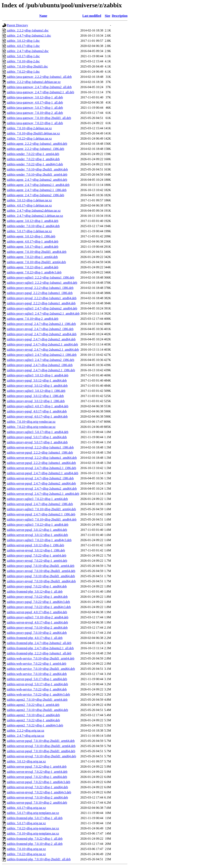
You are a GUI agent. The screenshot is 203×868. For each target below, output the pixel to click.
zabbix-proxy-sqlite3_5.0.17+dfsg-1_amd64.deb (38, 432)
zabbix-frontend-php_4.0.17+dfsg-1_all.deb (35, 638)
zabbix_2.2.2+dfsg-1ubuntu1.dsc (28, 30)
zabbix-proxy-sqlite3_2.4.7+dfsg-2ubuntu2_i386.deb (41, 360)
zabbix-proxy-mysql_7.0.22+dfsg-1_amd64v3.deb (39, 607)
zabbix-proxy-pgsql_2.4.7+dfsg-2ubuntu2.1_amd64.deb (42, 344)
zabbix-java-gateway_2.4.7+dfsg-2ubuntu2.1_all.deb (41, 92)
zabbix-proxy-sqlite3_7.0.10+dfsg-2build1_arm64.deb (41, 509)
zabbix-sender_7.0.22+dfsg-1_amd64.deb (33, 159)
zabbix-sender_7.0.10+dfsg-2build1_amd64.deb (37, 169)
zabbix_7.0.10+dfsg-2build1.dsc (27, 66)
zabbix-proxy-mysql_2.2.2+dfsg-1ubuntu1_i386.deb (40, 288)
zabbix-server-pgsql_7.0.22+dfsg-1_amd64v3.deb (39, 782)
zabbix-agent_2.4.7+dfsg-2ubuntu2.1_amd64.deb (38, 185)
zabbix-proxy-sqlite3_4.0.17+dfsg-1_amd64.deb (38, 406)
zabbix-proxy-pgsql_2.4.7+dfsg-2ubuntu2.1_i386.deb (41, 370)
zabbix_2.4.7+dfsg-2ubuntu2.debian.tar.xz (34, 211)
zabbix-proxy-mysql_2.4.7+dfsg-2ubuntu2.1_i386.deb (41, 324)
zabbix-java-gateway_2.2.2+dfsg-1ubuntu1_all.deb (39, 77)
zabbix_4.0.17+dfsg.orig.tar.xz (26, 808)
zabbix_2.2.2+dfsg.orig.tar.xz (26, 730)
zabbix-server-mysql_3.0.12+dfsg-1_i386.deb (36, 550)
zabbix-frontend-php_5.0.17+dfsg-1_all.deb (35, 818)
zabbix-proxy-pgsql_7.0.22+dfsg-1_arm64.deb (37, 555)
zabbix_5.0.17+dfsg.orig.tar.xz (26, 823)
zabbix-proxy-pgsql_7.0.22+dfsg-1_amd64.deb (37, 586)
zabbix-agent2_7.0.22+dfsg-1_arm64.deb (33, 705)
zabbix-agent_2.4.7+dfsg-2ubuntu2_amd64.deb (37, 180)
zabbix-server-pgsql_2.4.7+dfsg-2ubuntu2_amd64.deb (41, 483)
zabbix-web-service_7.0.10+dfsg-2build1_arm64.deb (41, 658)
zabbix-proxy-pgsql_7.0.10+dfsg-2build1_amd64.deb (41, 576)
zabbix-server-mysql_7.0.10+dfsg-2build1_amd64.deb (42, 756)
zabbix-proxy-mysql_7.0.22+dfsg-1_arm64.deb (37, 561)
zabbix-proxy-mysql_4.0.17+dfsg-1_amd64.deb (37, 416)
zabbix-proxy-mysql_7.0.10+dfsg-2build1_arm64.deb (41, 571)
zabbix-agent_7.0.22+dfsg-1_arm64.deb (32, 257)
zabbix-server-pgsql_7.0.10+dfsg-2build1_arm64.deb (41, 741)
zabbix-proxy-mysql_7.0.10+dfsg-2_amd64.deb (37, 628)
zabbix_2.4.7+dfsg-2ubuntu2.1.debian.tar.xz (35, 216)
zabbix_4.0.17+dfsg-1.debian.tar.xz (29, 205)
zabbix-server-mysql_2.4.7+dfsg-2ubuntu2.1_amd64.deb (43, 494)
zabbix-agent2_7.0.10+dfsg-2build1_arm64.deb (37, 700)
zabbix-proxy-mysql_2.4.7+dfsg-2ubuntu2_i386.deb (40, 329)
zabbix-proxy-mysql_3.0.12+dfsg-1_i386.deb (36, 401)
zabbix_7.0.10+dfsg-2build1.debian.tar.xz (33, 133)
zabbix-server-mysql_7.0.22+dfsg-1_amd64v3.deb (39, 792)
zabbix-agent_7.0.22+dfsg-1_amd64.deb (33, 267)
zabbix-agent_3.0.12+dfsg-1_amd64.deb (33, 221)
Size (107, 16)
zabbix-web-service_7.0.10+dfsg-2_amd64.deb (37, 674)
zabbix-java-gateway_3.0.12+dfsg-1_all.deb (35, 97)
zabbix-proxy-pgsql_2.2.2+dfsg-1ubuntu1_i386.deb (40, 293)
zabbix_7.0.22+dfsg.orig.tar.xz (26, 854)
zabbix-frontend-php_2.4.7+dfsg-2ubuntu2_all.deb (39, 643)
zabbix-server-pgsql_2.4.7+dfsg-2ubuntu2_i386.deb (40, 504)
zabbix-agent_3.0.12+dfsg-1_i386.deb (31, 236)
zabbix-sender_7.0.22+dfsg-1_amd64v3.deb (35, 164)
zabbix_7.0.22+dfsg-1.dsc (23, 72)
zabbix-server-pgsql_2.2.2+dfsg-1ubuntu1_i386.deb (40, 453)
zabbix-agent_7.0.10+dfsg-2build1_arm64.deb (36, 262)
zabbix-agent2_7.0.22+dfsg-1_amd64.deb (33, 720)
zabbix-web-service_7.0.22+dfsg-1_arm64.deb (37, 664)
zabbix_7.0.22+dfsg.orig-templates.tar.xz (33, 828)
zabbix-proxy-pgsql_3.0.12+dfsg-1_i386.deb (35, 396)
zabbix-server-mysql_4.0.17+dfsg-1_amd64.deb (37, 622)
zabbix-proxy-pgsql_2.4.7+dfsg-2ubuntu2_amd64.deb (41, 339)
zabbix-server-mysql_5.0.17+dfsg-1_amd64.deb (37, 684)
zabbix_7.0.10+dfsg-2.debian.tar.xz (29, 128)
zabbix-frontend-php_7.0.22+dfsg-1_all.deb (35, 839)
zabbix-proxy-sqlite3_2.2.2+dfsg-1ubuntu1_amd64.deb (42, 283)
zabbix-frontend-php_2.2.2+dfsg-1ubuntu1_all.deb (39, 653)
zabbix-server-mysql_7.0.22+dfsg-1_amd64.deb (37, 787)
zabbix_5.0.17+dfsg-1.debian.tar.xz (29, 231)
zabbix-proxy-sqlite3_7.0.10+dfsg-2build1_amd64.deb (42, 519)
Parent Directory (17, 25)
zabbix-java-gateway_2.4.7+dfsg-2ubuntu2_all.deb (39, 87)
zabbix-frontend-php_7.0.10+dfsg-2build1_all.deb (39, 859)
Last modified (92, 16)
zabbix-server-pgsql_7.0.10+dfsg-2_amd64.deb (37, 803)
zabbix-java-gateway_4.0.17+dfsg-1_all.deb (35, 102)
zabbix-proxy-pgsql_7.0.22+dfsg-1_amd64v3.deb (38, 602)
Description (120, 16)
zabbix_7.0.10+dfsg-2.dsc (23, 61)
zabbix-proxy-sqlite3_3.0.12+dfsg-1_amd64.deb (38, 375)
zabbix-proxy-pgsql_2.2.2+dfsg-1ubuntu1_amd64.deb (41, 303)
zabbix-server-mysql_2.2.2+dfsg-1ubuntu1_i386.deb (40, 447)
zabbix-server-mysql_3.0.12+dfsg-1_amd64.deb (37, 535)
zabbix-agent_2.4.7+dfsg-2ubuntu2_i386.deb (36, 195)
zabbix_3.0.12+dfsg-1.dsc (23, 41)
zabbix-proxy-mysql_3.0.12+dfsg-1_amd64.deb (37, 386)
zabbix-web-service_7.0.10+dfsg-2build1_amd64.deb (41, 669)
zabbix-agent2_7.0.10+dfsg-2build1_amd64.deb (37, 710)
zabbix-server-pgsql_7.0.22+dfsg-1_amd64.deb (37, 777)
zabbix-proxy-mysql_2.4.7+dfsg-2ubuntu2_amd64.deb (42, 334)
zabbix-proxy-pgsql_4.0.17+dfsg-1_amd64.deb (37, 411)
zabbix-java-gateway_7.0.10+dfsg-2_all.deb (35, 113)
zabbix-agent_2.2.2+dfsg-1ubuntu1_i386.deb (36, 149)
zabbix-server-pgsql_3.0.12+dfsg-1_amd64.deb (37, 530)
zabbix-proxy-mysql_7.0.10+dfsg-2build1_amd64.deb (41, 581)
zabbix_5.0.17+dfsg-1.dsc (23, 56)
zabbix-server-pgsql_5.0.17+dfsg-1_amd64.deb (37, 679)
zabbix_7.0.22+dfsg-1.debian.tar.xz (29, 138)
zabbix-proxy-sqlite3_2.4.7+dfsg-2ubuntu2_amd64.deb (42, 308)
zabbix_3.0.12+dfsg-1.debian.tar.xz (29, 200)
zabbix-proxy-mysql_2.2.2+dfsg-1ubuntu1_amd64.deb (42, 298)
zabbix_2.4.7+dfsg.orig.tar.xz (26, 736)
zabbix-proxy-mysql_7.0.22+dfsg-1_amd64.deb (37, 597)
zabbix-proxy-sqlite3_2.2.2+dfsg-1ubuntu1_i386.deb (41, 277)
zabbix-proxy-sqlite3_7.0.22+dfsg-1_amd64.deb (38, 525)
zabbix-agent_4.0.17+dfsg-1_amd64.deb (33, 241)
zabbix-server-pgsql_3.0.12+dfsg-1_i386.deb (35, 545)
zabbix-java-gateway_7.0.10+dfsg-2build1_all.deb (39, 118)
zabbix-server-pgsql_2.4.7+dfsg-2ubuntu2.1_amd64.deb (43, 473)
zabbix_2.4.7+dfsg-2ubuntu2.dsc (28, 51)
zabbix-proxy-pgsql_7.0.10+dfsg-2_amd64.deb (37, 633)
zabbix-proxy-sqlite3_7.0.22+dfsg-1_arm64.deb (37, 499)
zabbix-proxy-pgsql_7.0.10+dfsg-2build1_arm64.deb (41, 566)
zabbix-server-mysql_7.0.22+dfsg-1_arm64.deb (37, 772)
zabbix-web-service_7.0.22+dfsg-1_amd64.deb (37, 689)
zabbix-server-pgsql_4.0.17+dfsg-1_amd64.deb (37, 612)
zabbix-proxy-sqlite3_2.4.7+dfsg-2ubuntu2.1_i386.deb (42, 355)
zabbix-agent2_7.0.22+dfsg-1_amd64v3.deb (35, 725)
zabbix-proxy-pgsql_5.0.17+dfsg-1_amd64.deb (37, 437)
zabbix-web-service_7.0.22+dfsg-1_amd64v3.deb (38, 694)
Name (43, 16)
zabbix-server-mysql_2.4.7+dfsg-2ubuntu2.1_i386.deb (42, 468)
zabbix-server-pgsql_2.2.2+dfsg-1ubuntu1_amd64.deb (41, 463)
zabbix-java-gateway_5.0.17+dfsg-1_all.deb (35, 108)
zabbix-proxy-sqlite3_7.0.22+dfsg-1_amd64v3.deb (39, 540)
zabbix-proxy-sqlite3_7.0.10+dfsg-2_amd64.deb (38, 617)
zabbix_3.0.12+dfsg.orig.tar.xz (26, 761)
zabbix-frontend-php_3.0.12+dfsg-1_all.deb (35, 592)
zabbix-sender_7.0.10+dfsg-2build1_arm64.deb (37, 175)
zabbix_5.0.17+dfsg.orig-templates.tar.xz (33, 813)
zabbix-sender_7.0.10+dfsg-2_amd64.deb (33, 226)
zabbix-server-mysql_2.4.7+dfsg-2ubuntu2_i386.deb (40, 478)
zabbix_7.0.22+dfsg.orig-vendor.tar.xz (31, 427)
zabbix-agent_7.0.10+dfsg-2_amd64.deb (33, 319)
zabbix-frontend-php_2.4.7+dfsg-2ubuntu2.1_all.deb (40, 648)
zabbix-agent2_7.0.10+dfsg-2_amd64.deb (33, 715)
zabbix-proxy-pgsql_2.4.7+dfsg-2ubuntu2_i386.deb (40, 365)
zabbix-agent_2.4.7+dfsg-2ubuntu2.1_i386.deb (37, 190)
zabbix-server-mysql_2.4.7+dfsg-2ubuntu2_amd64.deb (42, 489)
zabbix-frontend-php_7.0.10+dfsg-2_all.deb (35, 844)
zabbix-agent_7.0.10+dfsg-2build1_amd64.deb (37, 252)
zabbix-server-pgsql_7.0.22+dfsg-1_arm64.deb (37, 767)
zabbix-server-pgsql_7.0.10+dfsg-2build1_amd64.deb (41, 751)
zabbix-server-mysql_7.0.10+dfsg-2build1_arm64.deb (41, 746)
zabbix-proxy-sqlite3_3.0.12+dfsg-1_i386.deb (36, 391)
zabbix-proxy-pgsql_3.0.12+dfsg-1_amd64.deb (37, 380)
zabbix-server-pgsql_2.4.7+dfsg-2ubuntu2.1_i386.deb (41, 514)
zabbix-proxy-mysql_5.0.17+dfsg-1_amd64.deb (37, 442)
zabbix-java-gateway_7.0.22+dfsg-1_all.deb (35, 123)
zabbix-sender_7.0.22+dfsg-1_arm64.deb (33, 154)
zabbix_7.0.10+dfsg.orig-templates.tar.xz (33, 833)
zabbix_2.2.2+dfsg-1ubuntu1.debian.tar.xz (34, 82)
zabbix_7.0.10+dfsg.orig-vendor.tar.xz (31, 422)
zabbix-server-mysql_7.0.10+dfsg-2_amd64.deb (37, 797)
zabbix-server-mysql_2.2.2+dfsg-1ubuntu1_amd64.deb (42, 458)
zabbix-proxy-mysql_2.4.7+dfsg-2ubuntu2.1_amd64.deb (43, 350)
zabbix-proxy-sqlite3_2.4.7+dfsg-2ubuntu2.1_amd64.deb (43, 314)
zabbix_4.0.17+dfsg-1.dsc (23, 46)
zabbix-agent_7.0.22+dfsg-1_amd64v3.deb (34, 272)
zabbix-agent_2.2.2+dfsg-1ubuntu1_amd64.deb (37, 144)
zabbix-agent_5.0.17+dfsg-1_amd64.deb (33, 247)
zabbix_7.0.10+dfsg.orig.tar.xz (26, 849)
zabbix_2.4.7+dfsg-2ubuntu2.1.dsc (29, 36)
